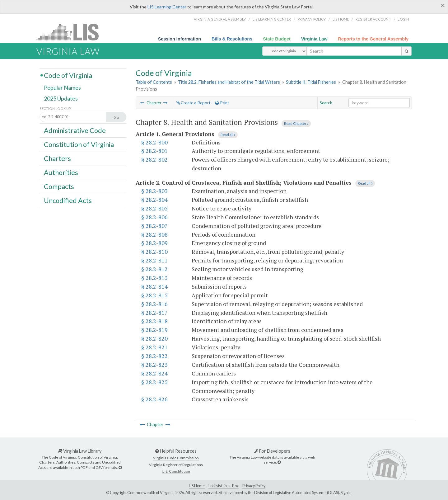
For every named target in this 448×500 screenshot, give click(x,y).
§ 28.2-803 (154, 191)
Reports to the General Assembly (373, 39)
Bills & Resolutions (232, 39)
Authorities (61, 172)
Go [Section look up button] (116, 117)
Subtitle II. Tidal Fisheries (311, 82)
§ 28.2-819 (154, 330)
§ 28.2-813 (154, 278)
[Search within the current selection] (379, 103)
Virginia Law (314, 39)
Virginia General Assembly (220, 19)
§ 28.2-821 (154, 347)
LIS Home (197, 486)
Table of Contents (154, 82)
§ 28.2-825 (154, 382)
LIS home (341, 19)
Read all (228, 135)
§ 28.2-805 (154, 208)
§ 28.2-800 (154, 142)
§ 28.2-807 (154, 226)
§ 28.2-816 (154, 304)
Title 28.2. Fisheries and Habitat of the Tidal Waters (229, 82)
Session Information (180, 39)
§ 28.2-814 (154, 286)
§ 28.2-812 (154, 269)
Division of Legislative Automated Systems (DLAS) (297, 493)
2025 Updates (61, 99)
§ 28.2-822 (154, 356)
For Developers (272, 451)
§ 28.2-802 (154, 159)
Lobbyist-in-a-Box (224, 486)
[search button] (406, 51)
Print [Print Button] (222, 103)
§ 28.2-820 (154, 338)
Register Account (373, 19)
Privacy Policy (312, 19)
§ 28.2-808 (154, 234)
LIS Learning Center (167, 7)
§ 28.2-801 (154, 151)
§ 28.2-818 (154, 321)
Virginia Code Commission (176, 458)
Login (403, 19)
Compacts (59, 186)
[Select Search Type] (285, 51)
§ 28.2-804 (154, 200)
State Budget (277, 39)
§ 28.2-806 (154, 217)
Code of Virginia (68, 75)
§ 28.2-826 (154, 399)
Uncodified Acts (68, 200)
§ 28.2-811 (154, 260)
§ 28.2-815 (154, 295)
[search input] (354, 51)
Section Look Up (55, 108)
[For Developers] (279, 462)
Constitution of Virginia (79, 144)
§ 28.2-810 (154, 252)
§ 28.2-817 (154, 313)
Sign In (346, 493)
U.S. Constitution (176, 471)
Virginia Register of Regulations (176, 465)
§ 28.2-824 (154, 373)
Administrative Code (75, 130)
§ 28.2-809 (154, 243)
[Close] (443, 5)
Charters (57, 158)
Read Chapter (296, 123)
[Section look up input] (79, 117)
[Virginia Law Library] (120, 467)
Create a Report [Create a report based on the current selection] (193, 103)
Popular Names (62, 88)
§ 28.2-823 (154, 365)
